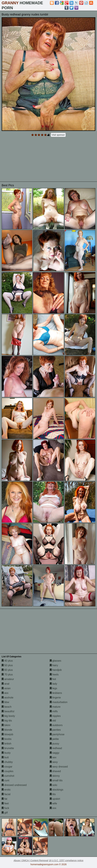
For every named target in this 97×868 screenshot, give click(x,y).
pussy (54, 744)
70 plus (7, 675)
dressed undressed (14, 785)
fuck (5, 808)
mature (55, 707)
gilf (5, 813)
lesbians (56, 693)
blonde (7, 730)
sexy (54, 762)
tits (53, 794)
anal (5, 684)
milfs (54, 711)
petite (54, 739)
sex (53, 757)
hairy (54, 665)
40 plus (7, 661)
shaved (55, 771)
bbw (5, 702)
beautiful (8, 711)
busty (6, 753)
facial (6, 794)
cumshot (8, 776)
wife (53, 803)
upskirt (55, 799)
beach (7, 707)
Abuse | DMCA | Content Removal (31, 860)
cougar (7, 767)
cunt (5, 780)
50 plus (7, 665)
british (6, 744)
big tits (7, 721)
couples (8, 771)
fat (4, 799)
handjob (56, 670)
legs (53, 688)
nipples (55, 716)
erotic (6, 790)
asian (6, 688)
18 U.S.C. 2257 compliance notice (66, 860)
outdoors (56, 725)
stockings (57, 790)
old (53, 721)
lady (53, 684)
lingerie (55, 698)
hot (53, 679)
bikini (6, 725)
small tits (56, 780)
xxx (53, 808)
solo (53, 785)
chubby (7, 762)
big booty (8, 716)
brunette (8, 748)
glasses (56, 661)
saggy (55, 753)
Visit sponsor (58, 135)
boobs (7, 739)
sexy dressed (59, 767)
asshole (8, 698)
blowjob (7, 734)
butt (5, 757)
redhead (56, 748)
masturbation (59, 702)
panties (55, 730)
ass (5, 693)
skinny (55, 776)
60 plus (7, 670)
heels (54, 675)
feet (5, 803)
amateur (8, 679)
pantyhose (57, 734)
